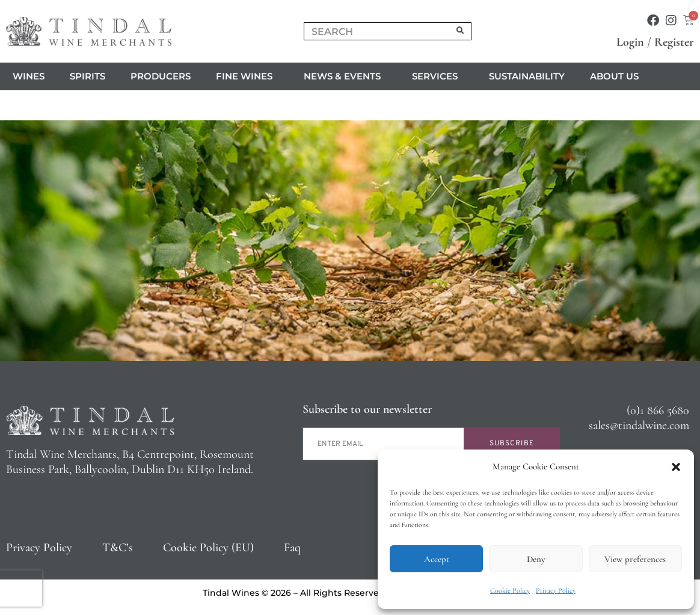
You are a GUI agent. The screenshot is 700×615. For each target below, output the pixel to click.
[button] (676, 467)
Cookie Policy (510, 590)
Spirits (87, 76)
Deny (536, 559)
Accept (437, 559)
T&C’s (118, 548)
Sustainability (527, 76)
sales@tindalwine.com (639, 425)
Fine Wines (247, 76)
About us (617, 76)
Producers (161, 76)
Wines (29, 76)
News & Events (345, 76)
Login (630, 42)
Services (438, 76)
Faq (292, 548)
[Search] (461, 31)
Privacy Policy (556, 590)
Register (674, 42)
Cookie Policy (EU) (208, 548)
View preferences (635, 559)
